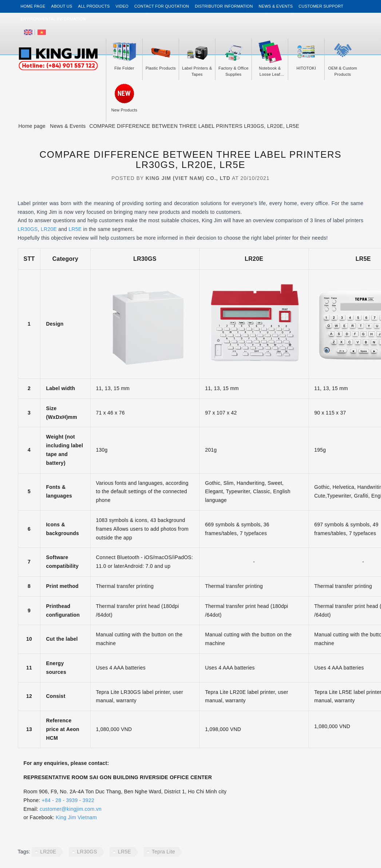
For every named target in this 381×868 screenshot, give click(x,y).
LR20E (49, 229)
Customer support (321, 6)
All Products (94, 6)
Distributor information (224, 6)
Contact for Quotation (162, 6)
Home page (33, 6)
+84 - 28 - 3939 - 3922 (68, 800)
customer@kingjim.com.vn (71, 809)
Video (122, 6)
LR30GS (28, 229)
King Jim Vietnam (76, 817)
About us (62, 6)
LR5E (75, 229)
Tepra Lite (163, 852)
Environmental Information (53, 19)
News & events (276, 6)
